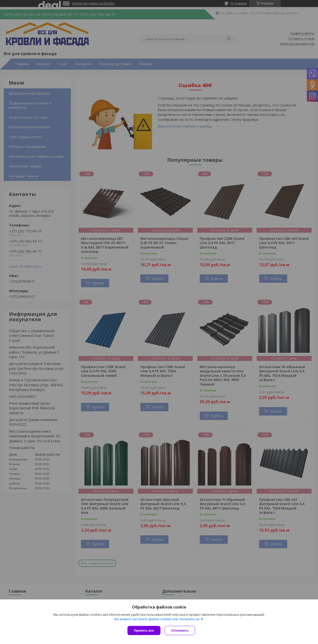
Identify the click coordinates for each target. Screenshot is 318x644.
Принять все (144, 630)
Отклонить (180, 630)
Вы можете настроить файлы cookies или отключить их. (157, 620)
